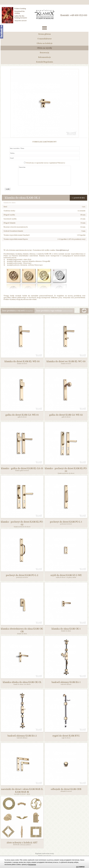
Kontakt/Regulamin (45, 62)
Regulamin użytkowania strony (45, 854)
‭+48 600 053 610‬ (79, 15)
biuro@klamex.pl (62, 250)
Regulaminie (32, 865)
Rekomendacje (44, 57)
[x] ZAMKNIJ (80, 867)
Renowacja (44, 53)
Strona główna (44, 34)
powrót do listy (79, 198)
